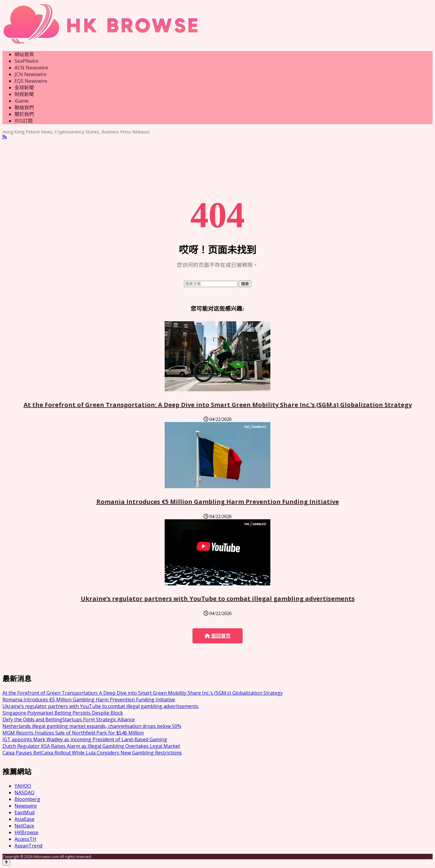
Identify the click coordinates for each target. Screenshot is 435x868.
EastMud (24, 812)
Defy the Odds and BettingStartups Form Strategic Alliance (69, 719)
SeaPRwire (26, 61)
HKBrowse (26, 832)
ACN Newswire (31, 68)
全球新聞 (24, 88)
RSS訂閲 (24, 121)
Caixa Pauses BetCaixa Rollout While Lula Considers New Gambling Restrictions (92, 753)
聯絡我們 (24, 107)
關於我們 (24, 114)
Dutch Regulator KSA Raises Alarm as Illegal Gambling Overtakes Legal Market (91, 746)
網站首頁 (24, 54)
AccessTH (25, 839)
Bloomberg (27, 799)
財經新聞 (24, 94)
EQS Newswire (31, 81)
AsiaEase (24, 819)
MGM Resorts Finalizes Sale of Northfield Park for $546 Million (73, 733)
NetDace (24, 826)
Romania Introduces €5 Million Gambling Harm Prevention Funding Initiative (218, 502)
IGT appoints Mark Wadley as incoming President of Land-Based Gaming (85, 739)
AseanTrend (28, 846)
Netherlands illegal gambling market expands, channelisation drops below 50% (92, 726)
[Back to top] (6, 862)
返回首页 (217, 636)
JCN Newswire (31, 74)
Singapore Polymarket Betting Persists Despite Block (63, 713)
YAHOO (23, 786)
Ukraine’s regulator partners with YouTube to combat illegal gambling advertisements (218, 599)
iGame (22, 101)
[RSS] (5, 137)
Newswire (26, 806)
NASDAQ (24, 793)
